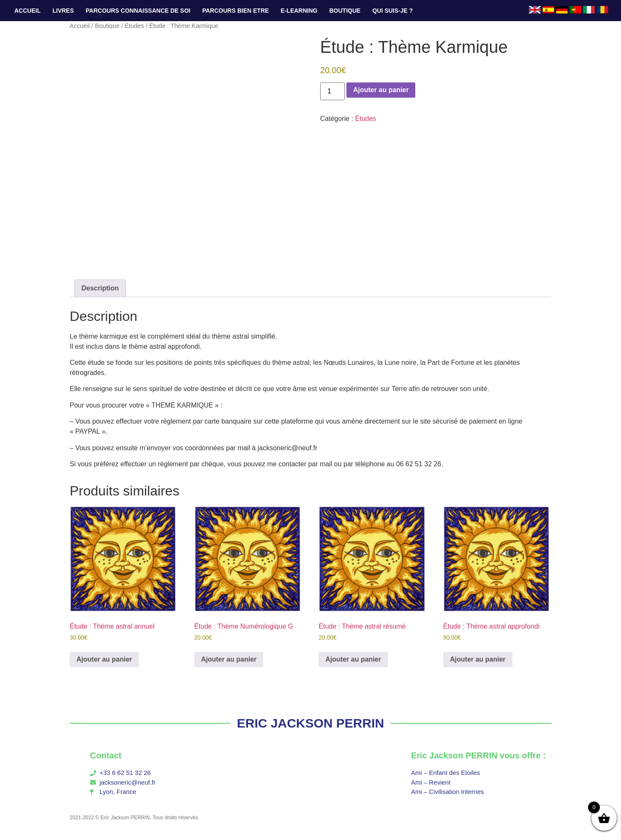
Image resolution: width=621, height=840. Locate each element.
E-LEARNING (299, 11)
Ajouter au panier (381, 90)
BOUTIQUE (345, 11)
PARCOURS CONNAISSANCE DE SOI (138, 11)
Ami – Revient (431, 782)
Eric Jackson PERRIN (125, 818)
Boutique (107, 26)
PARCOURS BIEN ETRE (236, 11)
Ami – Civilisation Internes (448, 792)
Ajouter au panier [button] (104, 659)
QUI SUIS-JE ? (392, 11)
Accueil (80, 26)
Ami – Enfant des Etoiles (445, 773)
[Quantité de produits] (332, 91)
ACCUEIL (27, 11)
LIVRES (63, 11)
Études (134, 26)
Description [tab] (100, 288)
